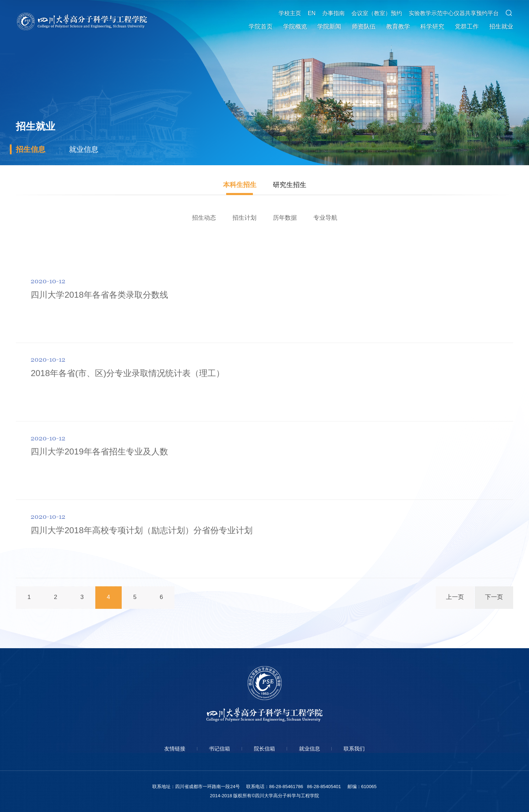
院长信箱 (264, 749)
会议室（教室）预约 (377, 13)
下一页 (494, 597)
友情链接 (175, 749)
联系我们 (354, 749)
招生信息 (31, 149)
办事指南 (333, 13)
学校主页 (290, 13)
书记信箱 (219, 749)
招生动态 (204, 218)
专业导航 (325, 218)
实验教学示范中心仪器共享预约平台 (454, 13)
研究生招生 (290, 185)
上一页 (455, 597)
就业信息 (84, 149)
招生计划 (244, 218)
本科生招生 (240, 185)
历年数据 (285, 218)
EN (312, 13)
